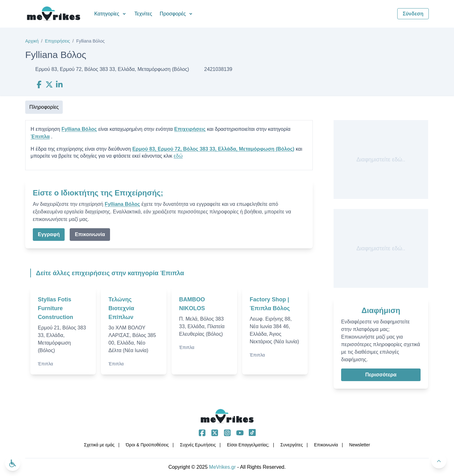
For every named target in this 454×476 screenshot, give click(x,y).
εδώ (178, 156)
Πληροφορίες (44, 107)
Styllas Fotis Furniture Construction (55, 308)
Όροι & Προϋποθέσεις (147, 445)
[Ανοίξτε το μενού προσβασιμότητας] (13, 463)
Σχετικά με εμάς (99, 445)
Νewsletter (360, 445)
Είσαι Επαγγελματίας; (248, 445)
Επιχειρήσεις (57, 41)
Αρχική (32, 41)
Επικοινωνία (90, 234)
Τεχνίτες (143, 14)
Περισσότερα (381, 375)
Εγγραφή (49, 234)
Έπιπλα (40, 137)
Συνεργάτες (291, 445)
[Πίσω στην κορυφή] (439, 461)
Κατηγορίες (111, 14)
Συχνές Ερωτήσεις (198, 445)
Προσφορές (177, 14)
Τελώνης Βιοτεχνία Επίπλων (121, 308)
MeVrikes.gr (222, 467)
